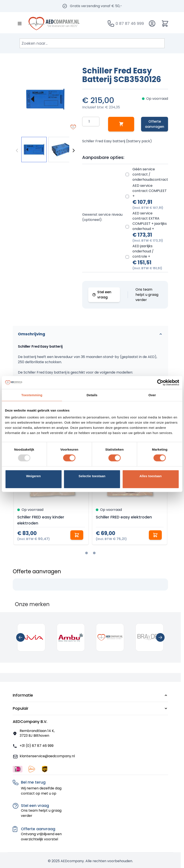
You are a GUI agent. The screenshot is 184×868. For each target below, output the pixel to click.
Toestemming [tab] (32, 395)
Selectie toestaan (92, 476)
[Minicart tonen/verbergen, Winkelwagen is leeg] (165, 24)
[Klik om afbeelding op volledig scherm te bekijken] (45, 99)
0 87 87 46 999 (130, 23)
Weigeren (33, 476)
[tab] (86, 553)
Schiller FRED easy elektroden (124, 517)
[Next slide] (160, 637)
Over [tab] (152, 395)
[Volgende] (74, 150)
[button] (90, 695)
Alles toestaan (150, 476)
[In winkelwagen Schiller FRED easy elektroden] (155, 535)
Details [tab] (92, 395)
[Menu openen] (20, 24)
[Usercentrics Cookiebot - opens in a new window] (160, 383)
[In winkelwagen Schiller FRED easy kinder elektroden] (77, 535)
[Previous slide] (20, 637)
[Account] (152, 24)
